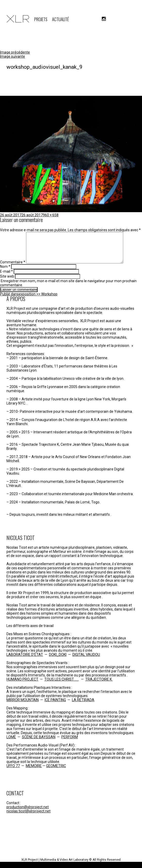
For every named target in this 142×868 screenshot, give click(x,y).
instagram (104, 19)
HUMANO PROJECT (22, 685)
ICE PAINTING (55, 706)
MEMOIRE (34, 772)
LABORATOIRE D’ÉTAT (25, 661)
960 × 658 (51, 215)
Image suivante (12, 56)
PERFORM (70, 743)
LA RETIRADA (83, 706)
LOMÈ (11, 743)
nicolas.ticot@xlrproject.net (28, 817)
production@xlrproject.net (28, 813)
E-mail (6, 278)
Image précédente (15, 52)
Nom (5, 273)
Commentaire (13, 268)
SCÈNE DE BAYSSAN (39, 743)
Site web (7, 282)
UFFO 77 (13, 772)
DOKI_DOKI (58, 661)
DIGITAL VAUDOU (86, 661)
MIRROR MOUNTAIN (23, 706)
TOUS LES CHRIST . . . (61, 685)
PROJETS (41, 19)
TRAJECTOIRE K (99, 685)
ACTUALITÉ (60, 19)
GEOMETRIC (56, 772)
